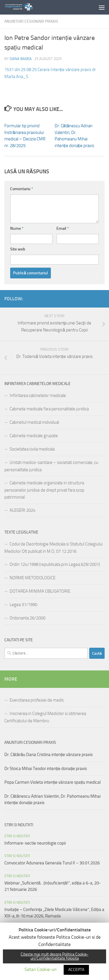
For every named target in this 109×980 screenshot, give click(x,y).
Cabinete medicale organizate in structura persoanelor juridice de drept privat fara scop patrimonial (44, 490)
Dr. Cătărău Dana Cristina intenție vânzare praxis (49, 755)
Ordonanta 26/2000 (27, 618)
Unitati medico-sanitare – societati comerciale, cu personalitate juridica (51, 466)
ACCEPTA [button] (76, 970)
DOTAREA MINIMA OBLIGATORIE (40, 591)
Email (63, 228)
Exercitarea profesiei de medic (37, 700)
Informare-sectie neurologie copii (35, 843)
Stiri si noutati (17, 836)
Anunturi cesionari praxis (31, 21)
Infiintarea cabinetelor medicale (38, 395)
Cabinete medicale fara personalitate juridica (49, 409)
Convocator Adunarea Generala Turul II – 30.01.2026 (52, 863)
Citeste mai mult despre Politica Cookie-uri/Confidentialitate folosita (54, 956)
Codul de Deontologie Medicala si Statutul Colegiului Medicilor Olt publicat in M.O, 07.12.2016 (53, 548)
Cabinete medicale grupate (34, 436)
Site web (18, 249)
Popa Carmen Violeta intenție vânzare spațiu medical (52, 782)
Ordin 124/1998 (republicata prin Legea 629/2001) (55, 564)
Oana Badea (21, 59)
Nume (17, 228)
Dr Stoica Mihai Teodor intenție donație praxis (46, 769)
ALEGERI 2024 (23, 510)
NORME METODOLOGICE (33, 578)
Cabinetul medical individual (34, 422)
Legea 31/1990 (23, 605)
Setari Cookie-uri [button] (40, 969)
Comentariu (22, 189)
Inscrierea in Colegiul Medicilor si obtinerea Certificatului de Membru (45, 717)
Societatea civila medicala (32, 449)
